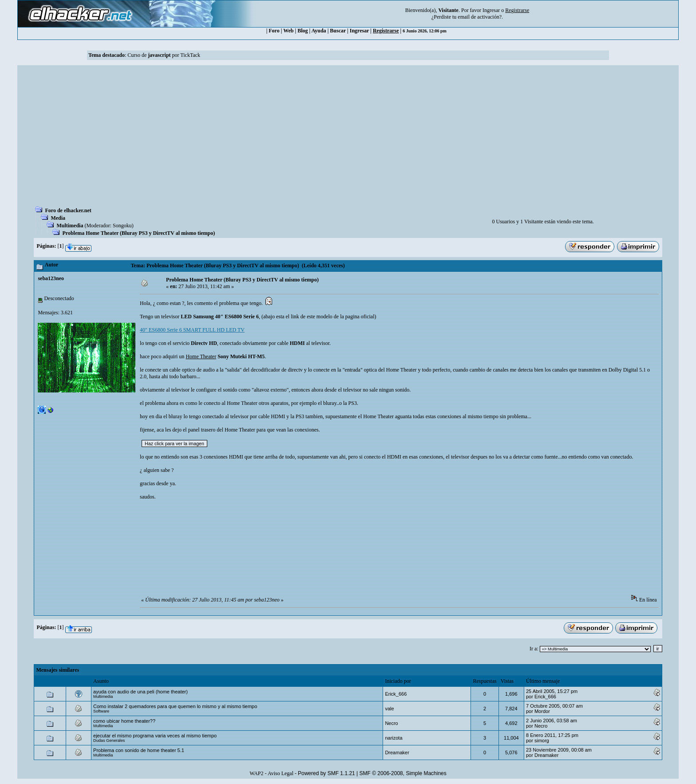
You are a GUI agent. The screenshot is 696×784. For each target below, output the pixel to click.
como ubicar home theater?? (124, 721)
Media (58, 218)
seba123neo (51, 278)
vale (389, 709)
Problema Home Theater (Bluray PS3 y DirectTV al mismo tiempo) (138, 233)
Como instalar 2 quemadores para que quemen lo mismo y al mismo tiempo (175, 706)
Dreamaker (397, 752)
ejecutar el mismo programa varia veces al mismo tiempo (155, 736)
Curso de (149, 55)
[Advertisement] (348, 139)
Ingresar (491, 10)
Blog (303, 31)
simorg (542, 740)
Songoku (122, 226)
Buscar (338, 31)
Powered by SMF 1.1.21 (326, 773)
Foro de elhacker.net (68, 210)
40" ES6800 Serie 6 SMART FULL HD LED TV (192, 330)
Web (288, 31)
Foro (274, 31)
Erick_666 (396, 694)
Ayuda (319, 31)
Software (101, 711)
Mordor (542, 711)
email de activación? (480, 17)
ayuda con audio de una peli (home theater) (140, 692)
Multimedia (70, 226)
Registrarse (386, 31)
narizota (393, 738)
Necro (391, 723)
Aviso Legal (281, 773)
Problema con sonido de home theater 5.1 (139, 750)
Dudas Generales (109, 740)
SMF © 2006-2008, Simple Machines (403, 773)
